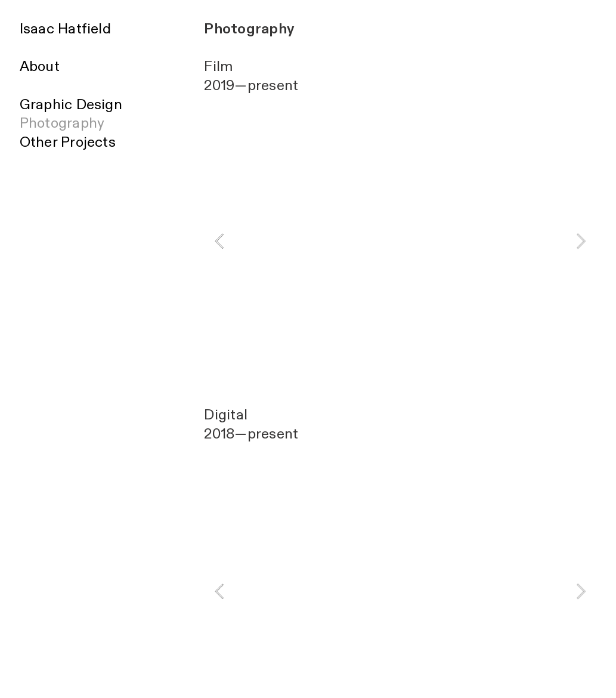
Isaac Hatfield (65, 29)
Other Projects (68, 142)
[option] (400, 241)
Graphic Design (71, 105)
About (40, 67)
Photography (62, 123)
